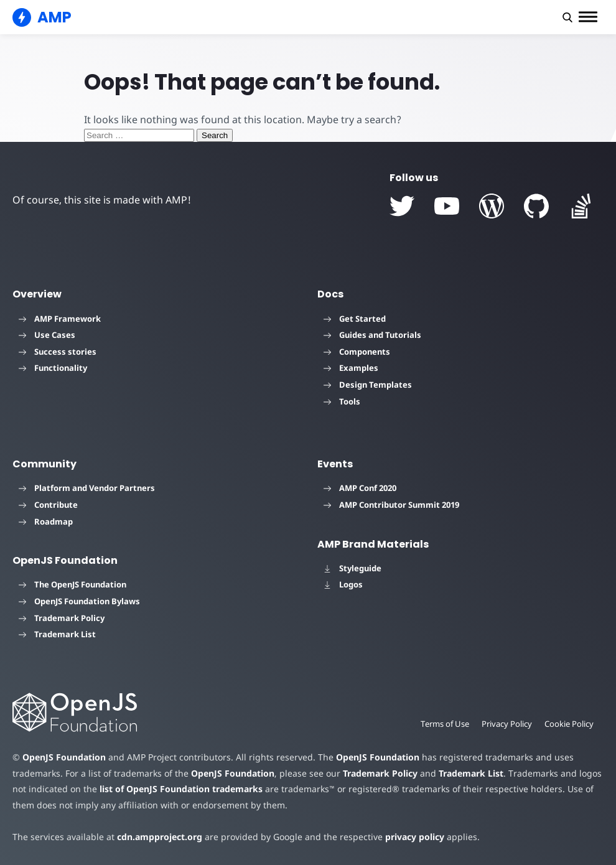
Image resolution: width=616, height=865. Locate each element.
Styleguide (352, 568)
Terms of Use (445, 724)
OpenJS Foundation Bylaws (79, 601)
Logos (343, 584)
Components (357, 352)
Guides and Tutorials (372, 335)
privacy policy (415, 837)
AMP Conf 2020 (360, 488)
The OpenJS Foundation (72, 584)
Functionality (53, 368)
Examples (351, 368)
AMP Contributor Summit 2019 (391, 505)
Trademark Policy (62, 618)
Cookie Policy (569, 724)
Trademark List (57, 634)
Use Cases (47, 335)
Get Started (355, 319)
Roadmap (46, 521)
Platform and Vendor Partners (87, 488)
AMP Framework (60, 319)
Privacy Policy (507, 724)
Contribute (48, 505)
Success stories (58, 352)
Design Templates (368, 385)
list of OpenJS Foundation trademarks (181, 789)
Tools (342, 401)
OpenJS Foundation (64, 757)
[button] (567, 17)
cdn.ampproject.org (160, 837)
